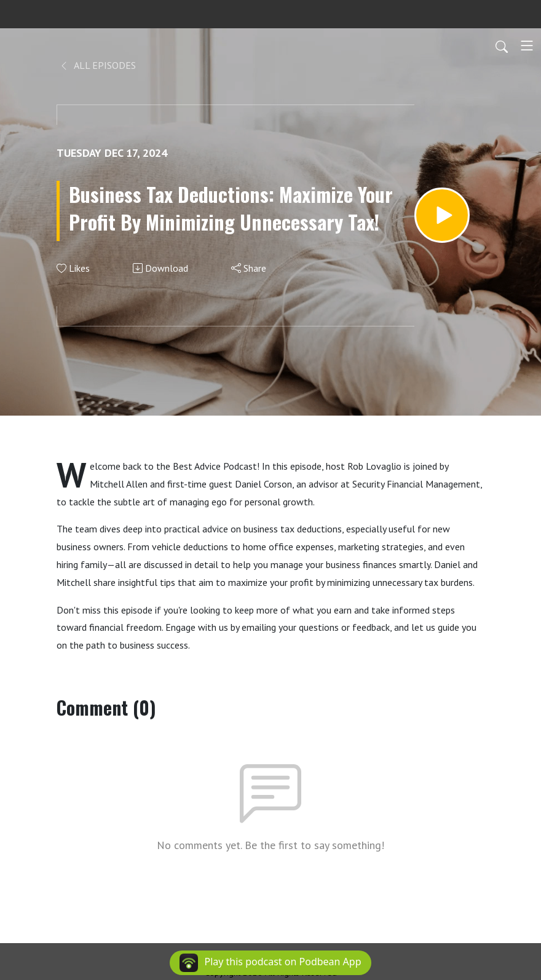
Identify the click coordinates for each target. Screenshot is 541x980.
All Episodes (97, 65)
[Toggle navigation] (527, 45)
